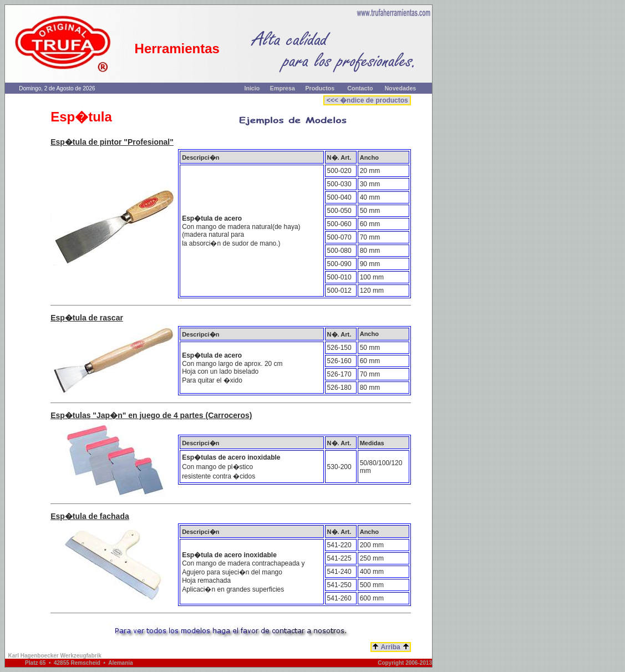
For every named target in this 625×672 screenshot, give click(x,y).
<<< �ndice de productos (367, 100)
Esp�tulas (70, 415)
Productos (320, 88)
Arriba (391, 647)
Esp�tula (68, 142)
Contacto (360, 88)
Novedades (400, 88)
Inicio (252, 88)
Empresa (283, 88)
